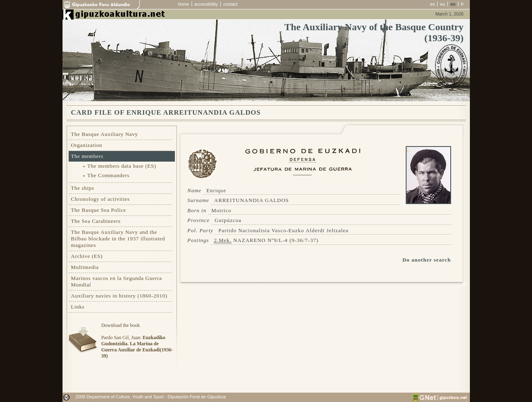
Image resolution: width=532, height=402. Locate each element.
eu (443, 4)
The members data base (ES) (122, 166)
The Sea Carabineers (96, 221)
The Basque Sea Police (99, 210)
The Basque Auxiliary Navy (105, 134)
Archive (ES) (87, 256)
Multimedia (85, 267)
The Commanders (108, 175)
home (184, 4)
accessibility (206, 4)
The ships (83, 188)
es (433, 4)
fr (462, 4)
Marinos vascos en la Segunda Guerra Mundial (117, 281)
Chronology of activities (101, 199)
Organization (87, 145)
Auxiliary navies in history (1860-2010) (119, 296)
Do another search (427, 260)
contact (230, 4)
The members (87, 156)
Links (78, 307)
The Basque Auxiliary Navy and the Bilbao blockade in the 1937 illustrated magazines (118, 239)
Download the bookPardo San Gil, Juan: (137, 341)
